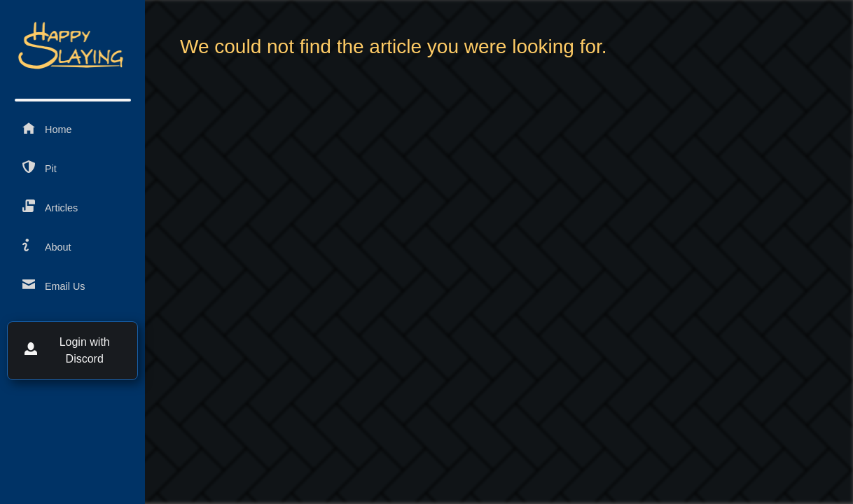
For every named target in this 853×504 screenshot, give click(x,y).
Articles (50, 207)
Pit (40, 168)
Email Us (54, 285)
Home (47, 128)
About (47, 246)
